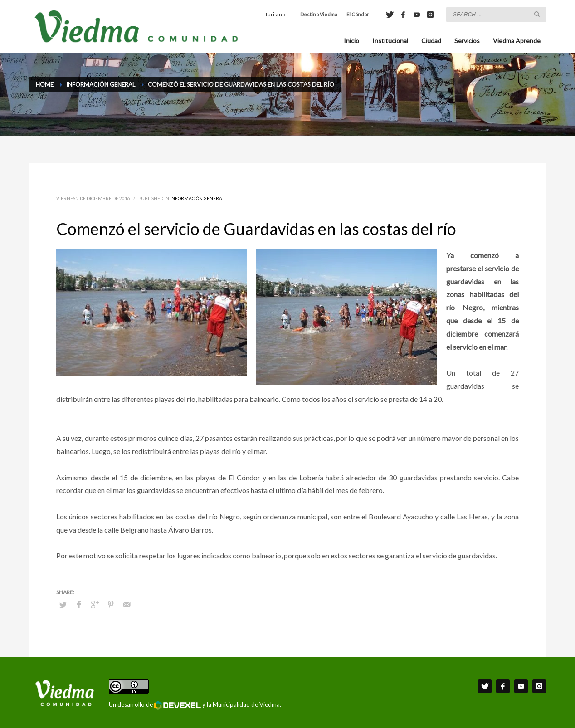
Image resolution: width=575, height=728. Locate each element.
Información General (197, 198)
